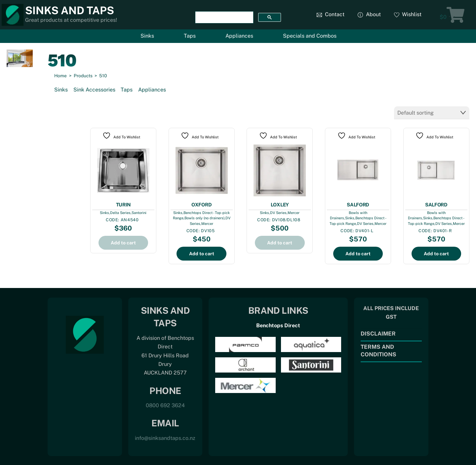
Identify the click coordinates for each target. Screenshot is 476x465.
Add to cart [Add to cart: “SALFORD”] (358, 253)
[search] (224, 18)
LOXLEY (280, 204)
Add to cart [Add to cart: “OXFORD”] (202, 253)
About (369, 14)
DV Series (278, 212)
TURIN (123, 204)
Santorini (139, 212)
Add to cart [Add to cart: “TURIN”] (123, 242)
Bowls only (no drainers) (204, 217)
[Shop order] (432, 112)
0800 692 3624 (165, 405)
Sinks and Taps (70, 10)
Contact (331, 14)
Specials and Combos (310, 36)
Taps (190, 36)
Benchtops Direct (278, 325)
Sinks (147, 36)
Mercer (207, 223)
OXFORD (201, 204)
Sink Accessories (94, 90)
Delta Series (120, 212)
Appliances (239, 36)
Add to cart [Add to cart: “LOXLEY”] (280, 242)
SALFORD (358, 204)
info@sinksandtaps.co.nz (165, 437)
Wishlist (408, 14)
